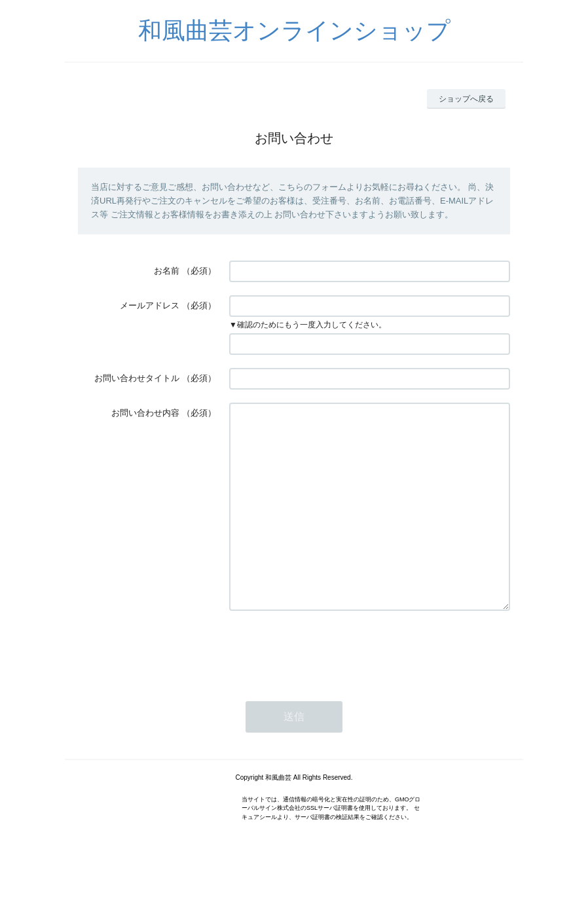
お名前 (167, 271)
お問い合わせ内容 (145, 413)
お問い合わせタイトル (137, 378)
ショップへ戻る (466, 99)
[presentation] (329, 689)
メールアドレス (150, 305)
